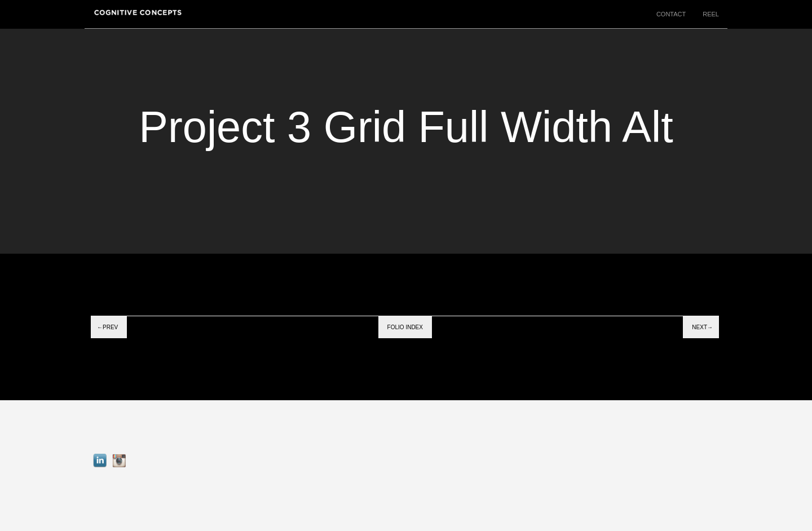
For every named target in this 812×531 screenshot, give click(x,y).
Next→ (702, 327)
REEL (711, 14)
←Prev (107, 327)
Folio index (405, 327)
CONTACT (671, 14)
